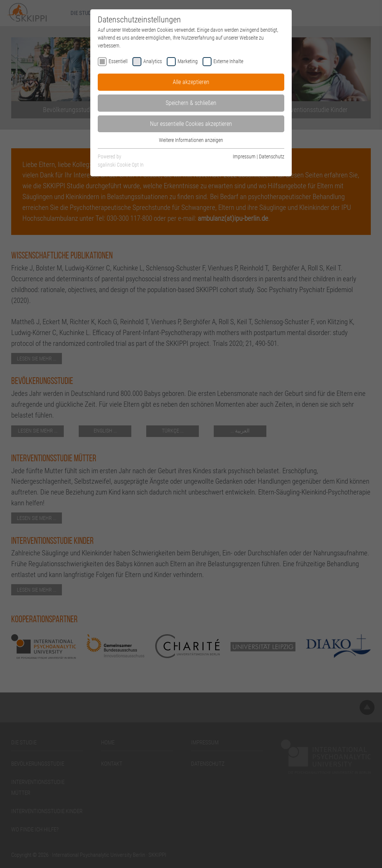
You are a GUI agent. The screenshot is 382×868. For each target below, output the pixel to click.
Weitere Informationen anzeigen (191, 140)
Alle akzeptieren (191, 82)
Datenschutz (272, 156)
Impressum (244, 156)
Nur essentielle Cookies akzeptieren (191, 124)
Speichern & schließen (191, 103)
